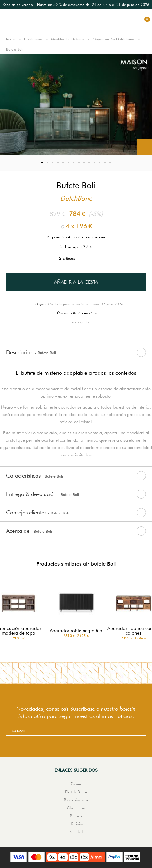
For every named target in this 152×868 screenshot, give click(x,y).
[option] (76, 5)
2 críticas (76, 258)
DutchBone (33, 39)
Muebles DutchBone (67, 39)
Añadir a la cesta (76, 282)
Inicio (10, 39)
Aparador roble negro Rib (76, 631)
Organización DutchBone (113, 39)
